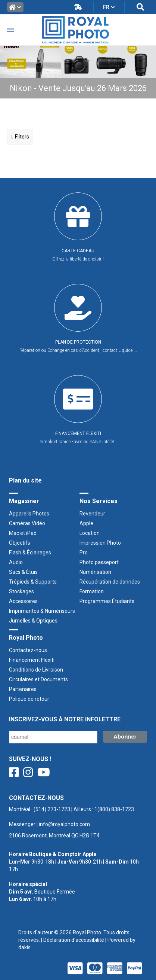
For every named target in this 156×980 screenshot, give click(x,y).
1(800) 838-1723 (114, 809)
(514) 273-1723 (52, 809)
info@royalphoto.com (64, 824)
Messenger (22, 824)
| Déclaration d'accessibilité (72, 940)
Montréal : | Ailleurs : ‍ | (71, 817)
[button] (15, 7)
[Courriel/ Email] (53, 737)
